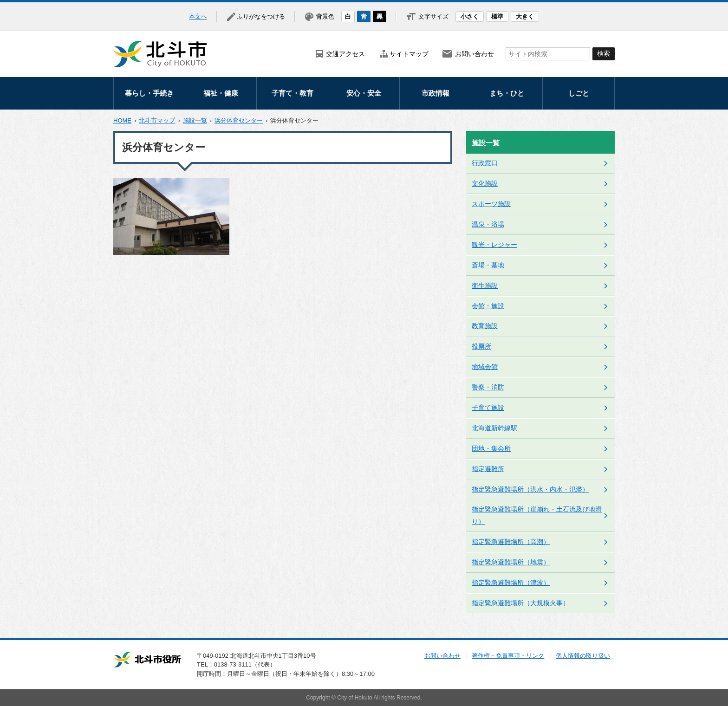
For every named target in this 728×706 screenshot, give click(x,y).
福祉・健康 (221, 93)
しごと (579, 93)
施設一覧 (195, 120)
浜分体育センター (239, 120)
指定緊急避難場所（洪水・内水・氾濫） (530, 489)
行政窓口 (485, 163)
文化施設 (485, 183)
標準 (497, 16)
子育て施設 (488, 408)
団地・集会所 (491, 448)
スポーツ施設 (491, 204)
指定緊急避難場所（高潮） (511, 542)
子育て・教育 (292, 93)
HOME (122, 120)
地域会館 (485, 367)
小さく (470, 16)
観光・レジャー (494, 245)
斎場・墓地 (488, 265)
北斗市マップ (157, 120)
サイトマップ (409, 54)
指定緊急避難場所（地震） (511, 562)
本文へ (198, 16)
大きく (525, 16)
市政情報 (435, 93)
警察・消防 (488, 387)
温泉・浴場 (488, 224)
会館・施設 (488, 306)
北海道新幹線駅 (494, 428)
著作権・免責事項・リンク (508, 656)
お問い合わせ (474, 54)
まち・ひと (507, 93)
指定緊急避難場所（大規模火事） (520, 603)
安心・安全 (364, 93)
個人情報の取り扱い (583, 656)
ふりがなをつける (261, 16)
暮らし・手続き (149, 93)
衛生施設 (485, 285)
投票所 (481, 346)
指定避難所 (488, 469)
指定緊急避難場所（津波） (511, 583)
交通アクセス (345, 54)
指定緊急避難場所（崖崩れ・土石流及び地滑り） (537, 515)
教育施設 (485, 326)
